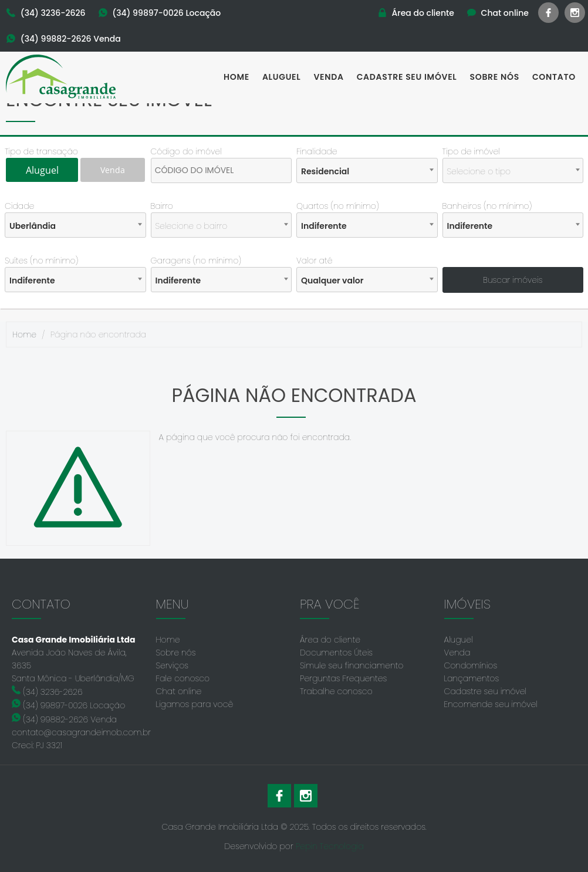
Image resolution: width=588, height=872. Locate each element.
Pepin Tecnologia (330, 846)
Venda (328, 77)
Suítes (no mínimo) (41, 261)
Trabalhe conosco (336, 691)
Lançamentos (472, 678)
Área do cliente (330, 640)
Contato (554, 77)
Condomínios (471, 665)
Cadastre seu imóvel (407, 77)
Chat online (179, 691)
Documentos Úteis (336, 653)
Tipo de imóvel (471, 151)
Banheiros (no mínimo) (487, 206)
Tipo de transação (41, 151)
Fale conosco (183, 678)
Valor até (315, 261)
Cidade (19, 206)
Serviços (173, 665)
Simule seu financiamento (352, 665)
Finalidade (317, 151)
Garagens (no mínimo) (196, 261)
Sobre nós (495, 77)
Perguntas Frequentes (343, 678)
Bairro (162, 206)
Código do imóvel (186, 151)
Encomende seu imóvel (491, 704)
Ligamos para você (195, 704)
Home (236, 77)
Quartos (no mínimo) (338, 206)
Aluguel (282, 77)
